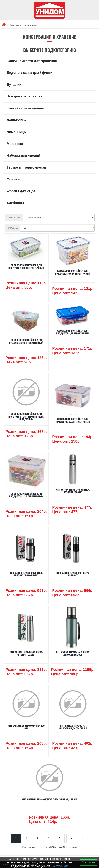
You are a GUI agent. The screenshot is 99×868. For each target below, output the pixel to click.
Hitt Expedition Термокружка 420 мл (26, 727)
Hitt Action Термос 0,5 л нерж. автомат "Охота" (73, 491)
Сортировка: (14, 217)
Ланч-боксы (17, 120)
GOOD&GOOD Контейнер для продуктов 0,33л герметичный (26, 266)
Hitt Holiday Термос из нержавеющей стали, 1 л (73, 727)
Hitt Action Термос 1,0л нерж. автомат (73, 574)
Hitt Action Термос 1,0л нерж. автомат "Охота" (26, 653)
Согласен (88, 862)
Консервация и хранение (24, 25)
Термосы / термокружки (26, 167)
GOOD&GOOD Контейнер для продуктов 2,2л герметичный (26, 495)
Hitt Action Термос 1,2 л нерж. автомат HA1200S (73, 653)
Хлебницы (15, 203)
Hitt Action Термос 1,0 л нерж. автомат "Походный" (26, 574)
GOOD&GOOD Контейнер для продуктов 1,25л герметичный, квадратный (26, 416)
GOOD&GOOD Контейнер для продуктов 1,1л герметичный (73, 332)
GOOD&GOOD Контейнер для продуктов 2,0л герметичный (73, 420)
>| (82, 838)
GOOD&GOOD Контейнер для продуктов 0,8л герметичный (26, 341)
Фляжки (13, 179)
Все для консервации (25, 96)
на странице (60, 866)
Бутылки (14, 85)
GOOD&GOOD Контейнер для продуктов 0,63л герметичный (73, 272)
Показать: (12, 228)
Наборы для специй (23, 156)
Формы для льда (21, 191)
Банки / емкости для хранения (32, 61)
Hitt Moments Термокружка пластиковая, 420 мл (49, 799)
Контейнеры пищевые (25, 108)
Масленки (15, 144)
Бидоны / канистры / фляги (30, 73)
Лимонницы (17, 132)
